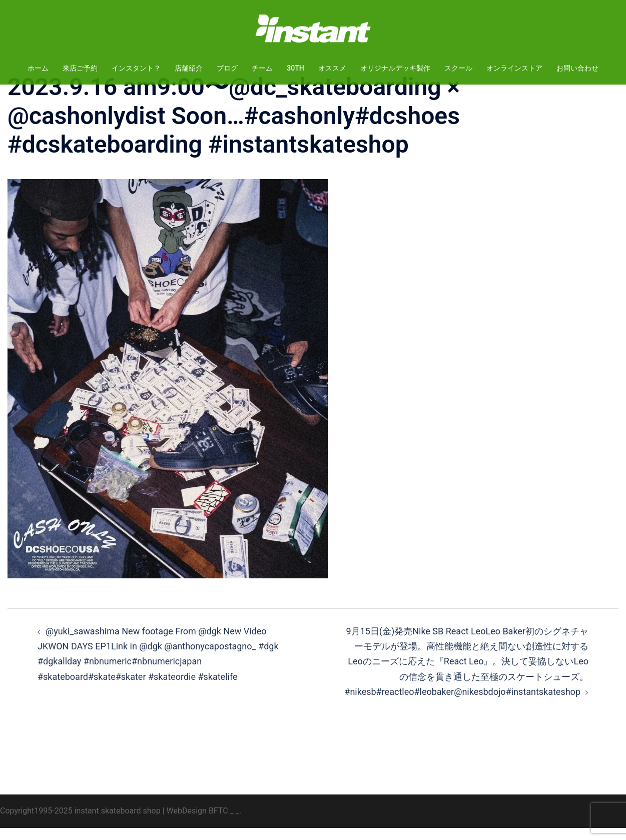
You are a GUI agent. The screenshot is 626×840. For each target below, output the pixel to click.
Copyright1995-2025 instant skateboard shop (80, 823)
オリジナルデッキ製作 (395, 68)
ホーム (38, 68)
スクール (458, 68)
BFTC (218, 823)
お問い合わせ (577, 68)
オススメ (332, 68)
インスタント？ (136, 68)
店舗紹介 (189, 68)
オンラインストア (514, 68)
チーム (262, 68)
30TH (295, 68)
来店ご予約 (80, 68)
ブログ (227, 68)
